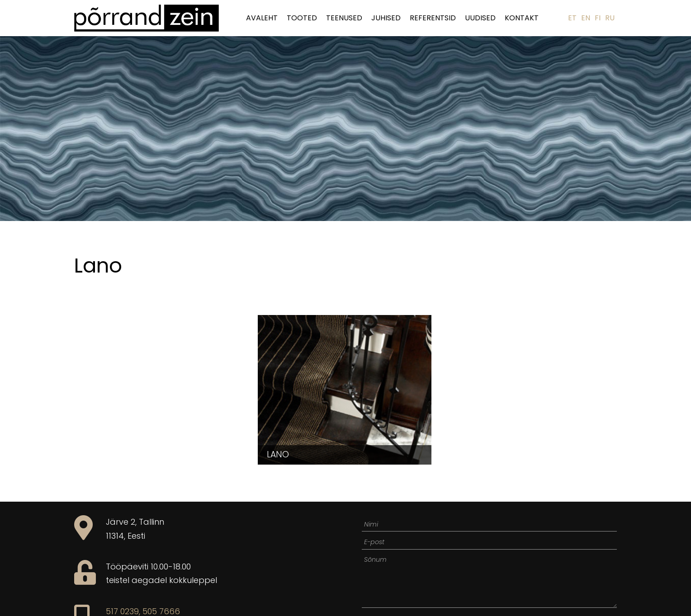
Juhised (386, 18)
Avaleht (262, 18)
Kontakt (522, 18)
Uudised (480, 18)
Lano (278, 454)
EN (586, 18)
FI (598, 18)
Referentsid (433, 18)
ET (572, 18)
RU (610, 18)
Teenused (344, 18)
